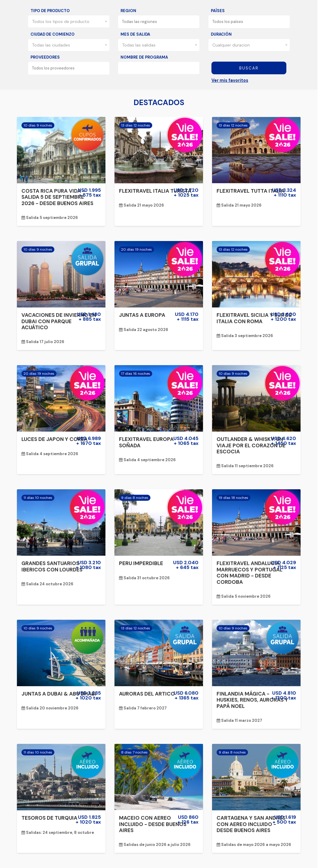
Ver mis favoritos (230, 80)
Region (128, 11)
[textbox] (161, 22)
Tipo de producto (50, 11)
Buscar (249, 68)
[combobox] (69, 21)
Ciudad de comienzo (53, 34)
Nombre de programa (144, 57)
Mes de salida (135, 34)
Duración (221, 34)
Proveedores (45, 57)
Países (218, 11)
